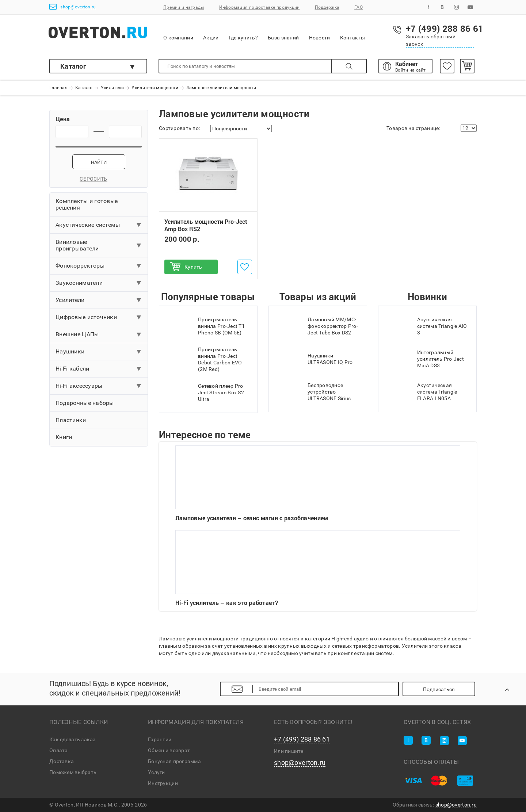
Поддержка (327, 7)
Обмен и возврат (169, 750)
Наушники (70, 351)
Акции (211, 33)
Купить (193, 267)
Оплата (59, 750)
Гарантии (160, 739)
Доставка (62, 761)
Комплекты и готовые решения (87, 204)
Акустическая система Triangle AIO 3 (426, 326)
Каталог (73, 66)
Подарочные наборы (85, 403)
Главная (58, 88)
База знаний (283, 33)
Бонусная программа (174, 761)
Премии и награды (184, 7)
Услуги (157, 772)
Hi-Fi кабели (72, 369)
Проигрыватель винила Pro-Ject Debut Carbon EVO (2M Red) (204, 359)
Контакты (352, 33)
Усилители (113, 88)
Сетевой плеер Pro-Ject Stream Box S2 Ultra (206, 392)
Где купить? (243, 33)
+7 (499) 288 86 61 (302, 739)
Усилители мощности (155, 88)
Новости (320, 33)
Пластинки (71, 420)
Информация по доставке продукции (260, 7)
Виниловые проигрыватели (77, 245)
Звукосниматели (79, 283)
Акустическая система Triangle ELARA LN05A (421, 392)
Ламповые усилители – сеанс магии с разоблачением (318, 484)
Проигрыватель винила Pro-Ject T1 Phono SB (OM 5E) (206, 326)
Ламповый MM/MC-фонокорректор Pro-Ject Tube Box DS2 (317, 326)
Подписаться (439, 689)
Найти (99, 162)
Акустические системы (88, 225)
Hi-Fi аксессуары (79, 386)
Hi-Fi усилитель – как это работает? (318, 568)
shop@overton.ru (73, 7)
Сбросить (98, 179)
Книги (64, 437)
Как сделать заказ (73, 739)
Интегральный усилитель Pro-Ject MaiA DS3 (425, 359)
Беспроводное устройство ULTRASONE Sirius (313, 392)
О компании (178, 33)
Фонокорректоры (80, 266)
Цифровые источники (86, 317)
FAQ (359, 7)
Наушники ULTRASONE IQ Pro (314, 359)
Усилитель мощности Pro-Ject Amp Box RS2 (206, 226)
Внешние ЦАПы (77, 334)
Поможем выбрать (73, 772)
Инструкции (163, 783)
